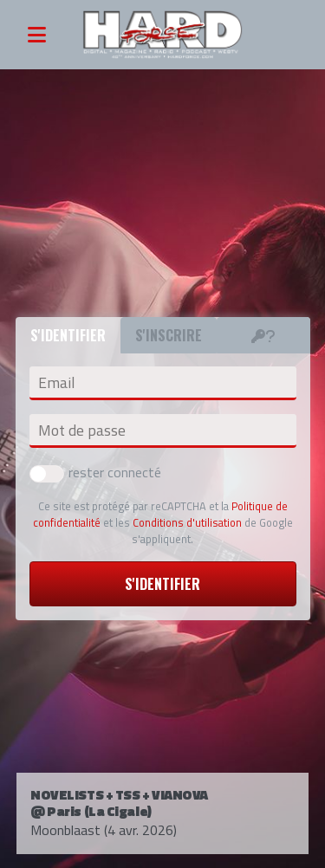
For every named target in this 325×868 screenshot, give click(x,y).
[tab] (263, 335)
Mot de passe (82, 431)
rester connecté (95, 472)
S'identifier (162, 584)
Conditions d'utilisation (187, 522)
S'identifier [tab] (68, 335)
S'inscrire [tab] (169, 335)
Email (56, 383)
